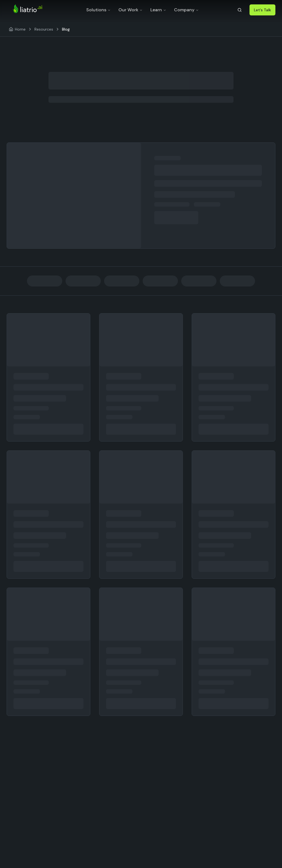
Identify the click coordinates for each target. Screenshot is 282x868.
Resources (44, 29)
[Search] (240, 10)
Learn (158, 10)
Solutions (98, 10)
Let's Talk (262, 10)
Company (186, 10)
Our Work (131, 10)
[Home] (17, 29)
